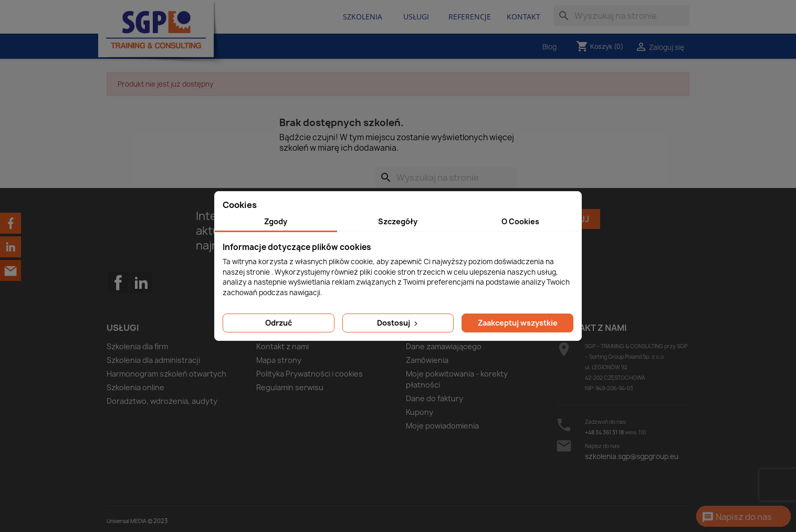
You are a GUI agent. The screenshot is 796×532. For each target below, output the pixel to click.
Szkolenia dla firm (137, 346)
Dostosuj (398, 323)
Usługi (416, 17)
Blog (549, 47)
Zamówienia (427, 360)
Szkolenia (363, 17)
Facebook (118, 304)
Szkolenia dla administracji (153, 360)
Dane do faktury (434, 398)
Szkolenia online (135, 387)
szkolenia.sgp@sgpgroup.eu (632, 456)
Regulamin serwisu (290, 387)
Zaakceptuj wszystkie (518, 323)
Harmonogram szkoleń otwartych (166, 374)
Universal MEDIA (127, 521)
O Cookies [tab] (520, 221)
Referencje (470, 17)
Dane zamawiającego (444, 346)
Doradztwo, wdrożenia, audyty (162, 401)
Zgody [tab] (276, 221)
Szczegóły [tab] (398, 221)
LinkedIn (141, 283)
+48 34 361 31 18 (604, 432)
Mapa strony (279, 360)
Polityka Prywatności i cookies (310, 374)
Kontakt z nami (282, 346)
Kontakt (523, 17)
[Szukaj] (621, 16)
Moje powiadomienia (442, 426)
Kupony (420, 412)
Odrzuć (279, 323)
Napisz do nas (737, 517)
